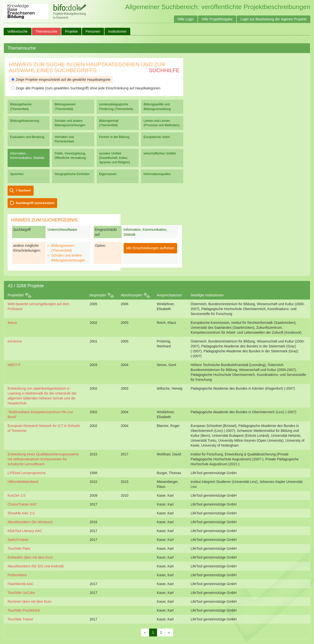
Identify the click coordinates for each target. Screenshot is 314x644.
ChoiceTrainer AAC (22, 504)
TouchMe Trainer (20, 619)
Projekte (71, 31)
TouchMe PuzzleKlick (24, 610)
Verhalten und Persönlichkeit (64, 139)
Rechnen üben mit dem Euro (29, 602)
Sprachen (17, 174)
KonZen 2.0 (16, 495)
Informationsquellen (157, 174)
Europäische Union (157, 137)
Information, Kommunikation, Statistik (27, 156)
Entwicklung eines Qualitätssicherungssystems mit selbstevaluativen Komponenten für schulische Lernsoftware (43, 459)
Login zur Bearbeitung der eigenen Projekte (274, 19)
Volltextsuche (18, 31)
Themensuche (46, 31)
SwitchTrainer (18, 540)
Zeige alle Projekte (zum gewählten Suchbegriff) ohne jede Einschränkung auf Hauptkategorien (86, 88)
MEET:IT (14, 365)
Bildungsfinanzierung (25, 121)
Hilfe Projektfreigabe (217, 19)
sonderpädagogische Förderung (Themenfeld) (116, 106)
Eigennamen (108, 174)
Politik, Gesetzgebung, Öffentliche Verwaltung (70, 156)
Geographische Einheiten (72, 174)
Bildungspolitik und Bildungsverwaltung (157, 106)
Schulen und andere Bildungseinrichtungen (70, 123)
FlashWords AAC (21, 584)
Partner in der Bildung (114, 137)
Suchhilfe (164, 70)
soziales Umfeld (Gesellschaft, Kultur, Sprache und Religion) (115, 158)
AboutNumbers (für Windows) (30, 522)
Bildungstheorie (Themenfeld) (21, 106)
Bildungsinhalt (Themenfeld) (109, 123)
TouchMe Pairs (19, 548)
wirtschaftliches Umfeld (159, 153)
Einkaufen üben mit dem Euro (30, 557)
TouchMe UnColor (21, 593)
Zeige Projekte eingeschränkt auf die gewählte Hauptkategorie (61, 80)
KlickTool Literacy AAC (25, 531)
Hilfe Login (186, 19)
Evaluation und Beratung (27, 137)
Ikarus (12, 323)
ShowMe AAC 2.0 (21, 513)
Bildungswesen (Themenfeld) (65, 106)
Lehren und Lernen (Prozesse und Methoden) (162, 123)
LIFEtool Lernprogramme (27, 473)
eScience (15, 341)
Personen (93, 31)
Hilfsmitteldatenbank (23, 482)
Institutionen (118, 31)
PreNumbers (17, 575)
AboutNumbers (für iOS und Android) (36, 566)
